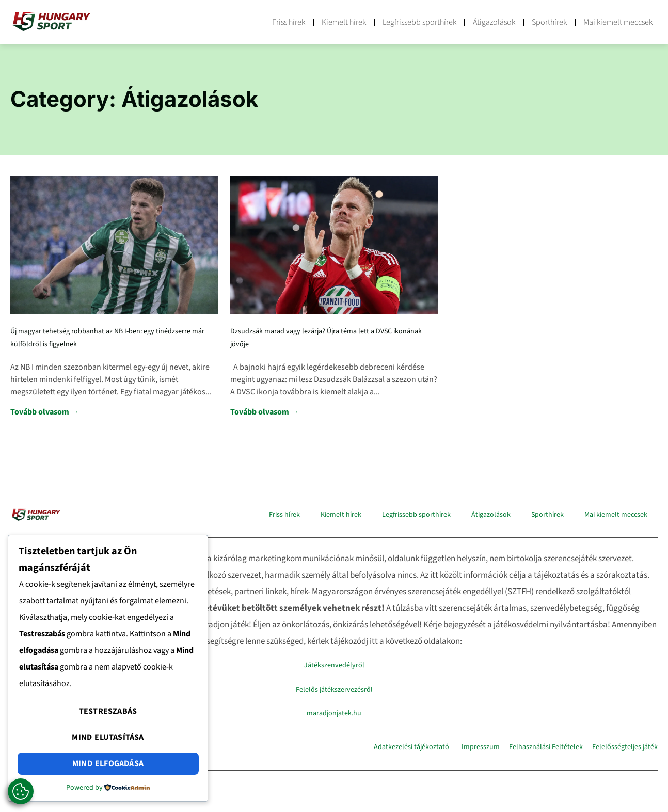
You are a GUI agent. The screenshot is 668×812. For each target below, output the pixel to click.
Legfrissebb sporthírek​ (419, 22)
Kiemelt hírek (344, 22)
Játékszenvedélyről (334, 665)
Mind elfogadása (108, 765)
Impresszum (481, 747)
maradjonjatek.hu (334, 713)
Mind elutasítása (108, 741)
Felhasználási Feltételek (546, 747)
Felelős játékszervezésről (334, 690)
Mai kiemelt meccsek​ (618, 22)
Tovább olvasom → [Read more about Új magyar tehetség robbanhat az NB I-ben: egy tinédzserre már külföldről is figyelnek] (45, 412)
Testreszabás (108, 718)
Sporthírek (549, 22)
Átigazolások (494, 22)
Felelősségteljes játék (625, 747)
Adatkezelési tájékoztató (411, 747)
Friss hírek (289, 22)
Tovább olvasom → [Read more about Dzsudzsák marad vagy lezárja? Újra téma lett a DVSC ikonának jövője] (265, 412)
